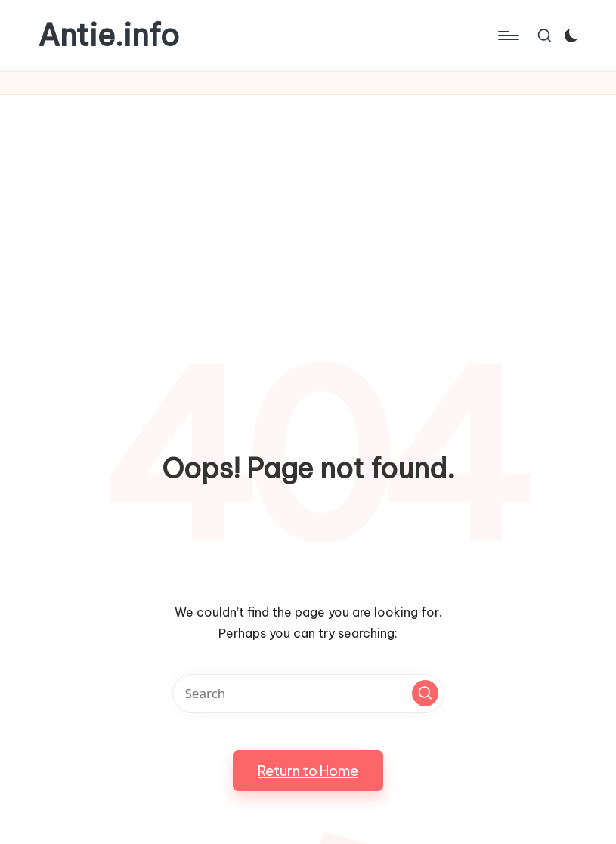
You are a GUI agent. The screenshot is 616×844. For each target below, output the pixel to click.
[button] (425, 693)
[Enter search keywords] (308, 693)
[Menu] (508, 36)
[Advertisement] (308, 209)
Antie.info (108, 36)
